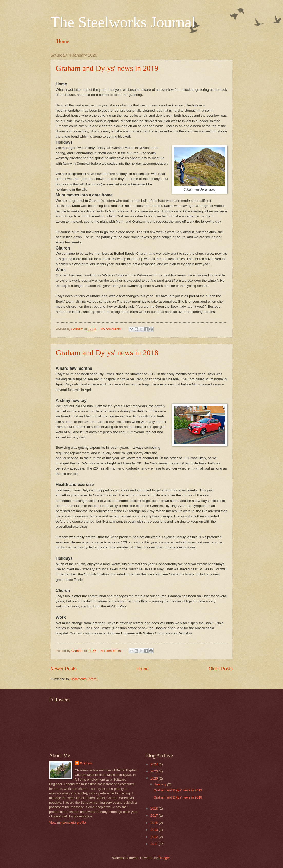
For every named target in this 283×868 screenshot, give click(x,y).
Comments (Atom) (84, 679)
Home (63, 41)
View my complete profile (67, 822)
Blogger (164, 858)
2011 (155, 844)
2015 (155, 823)
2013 (155, 830)
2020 (155, 778)
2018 (155, 808)
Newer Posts (63, 669)
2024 (155, 764)
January (161, 784)
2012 (155, 837)
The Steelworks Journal (123, 22)
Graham (86, 763)
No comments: (112, 329)
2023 (155, 771)
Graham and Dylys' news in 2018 (107, 352)
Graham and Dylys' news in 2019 (107, 68)
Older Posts (221, 669)
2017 (155, 816)
